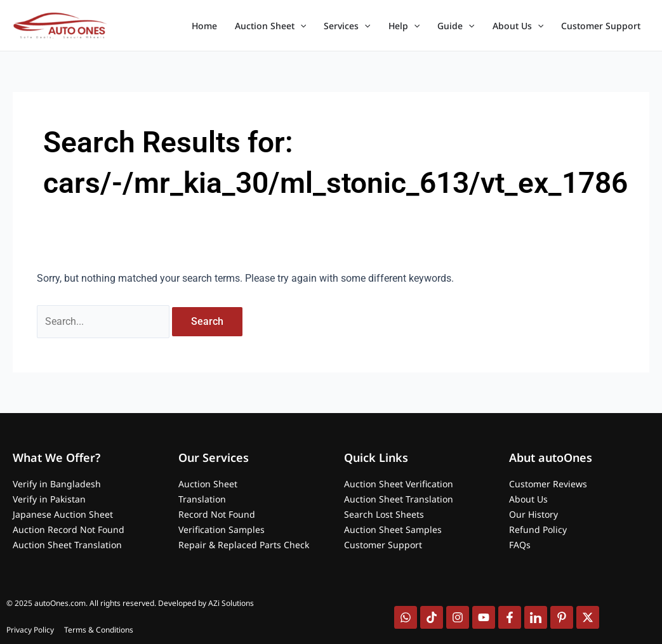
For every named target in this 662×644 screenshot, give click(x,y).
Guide (456, 26)
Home (204, 26)
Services (347, 26)
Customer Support (601, 26)
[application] (300, 26)
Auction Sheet (270, 26)
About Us (518, 26)
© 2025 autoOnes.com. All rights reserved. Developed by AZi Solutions (130, 603)
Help (404, 26)
